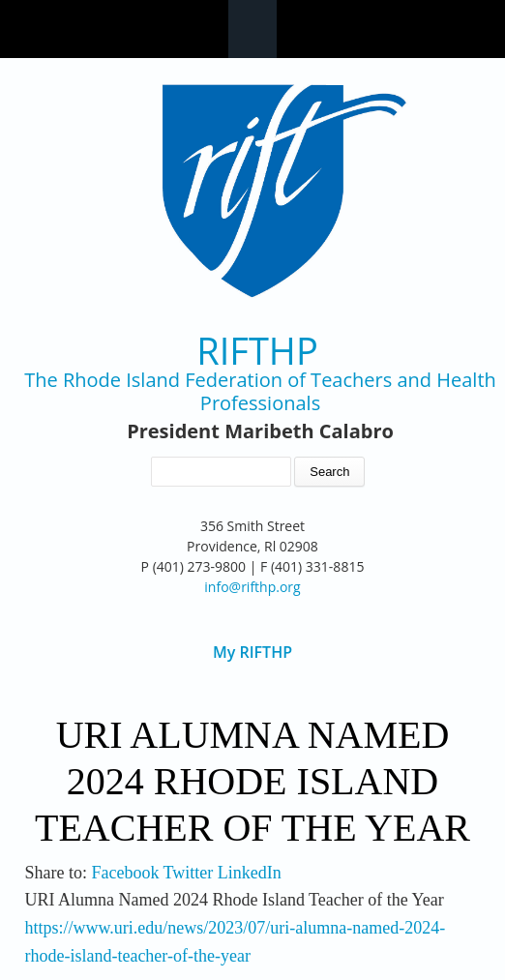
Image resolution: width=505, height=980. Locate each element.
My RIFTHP (252, 653)
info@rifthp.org (252, 587)
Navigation (252, 29)
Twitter (189, 873)
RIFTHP (257, 351)
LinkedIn (250, 873)
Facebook (125, 873)
